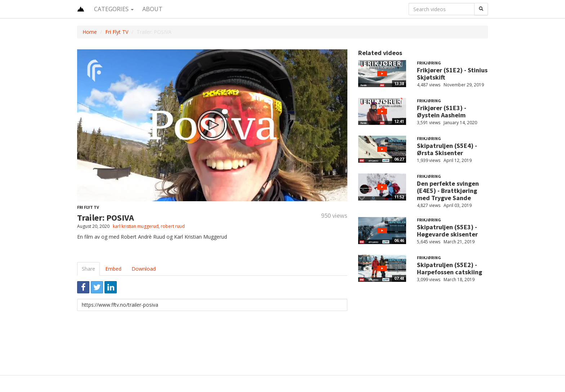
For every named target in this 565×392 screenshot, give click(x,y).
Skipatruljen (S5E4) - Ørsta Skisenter (447, 149)
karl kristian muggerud (136, 226)
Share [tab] (88, 269)
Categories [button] (114, 9)
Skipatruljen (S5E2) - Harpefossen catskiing (450, 268)
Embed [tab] (113, 269)
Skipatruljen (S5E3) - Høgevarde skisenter (447, 231)
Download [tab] (144, 269)
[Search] (481, 9)
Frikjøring (429, 63)
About (152, 9)
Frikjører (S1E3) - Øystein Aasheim (442, 111)
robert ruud (173, 226)
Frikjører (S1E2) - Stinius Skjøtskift (452, 74)
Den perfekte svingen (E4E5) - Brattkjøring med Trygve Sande (448, 191)
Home (90, 32)
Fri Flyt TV (117, 32)
